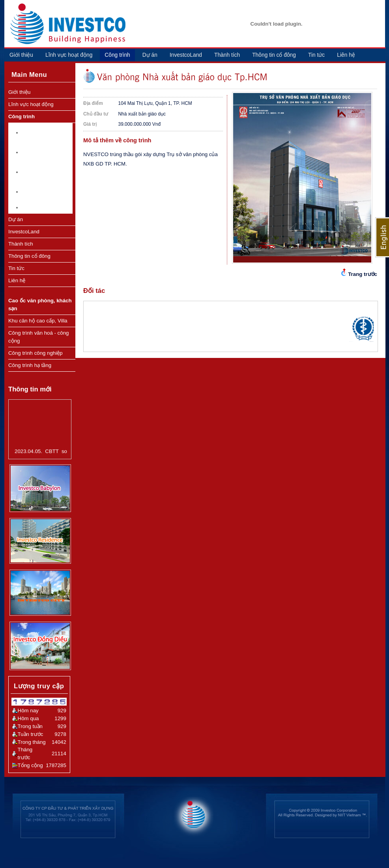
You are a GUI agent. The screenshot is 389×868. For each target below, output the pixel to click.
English (382, 237)
